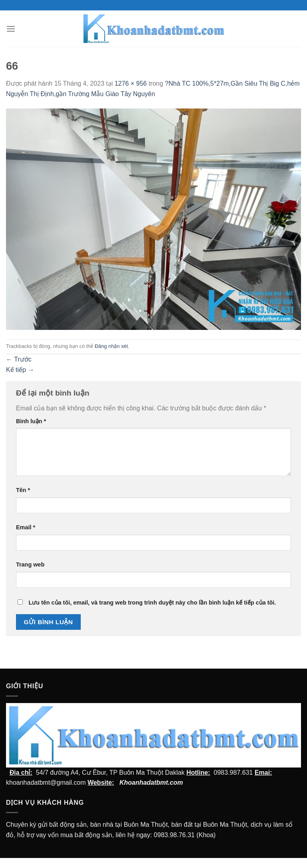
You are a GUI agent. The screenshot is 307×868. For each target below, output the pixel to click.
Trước (19, 359)
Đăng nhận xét (111, 346)
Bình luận (31, 421)
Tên (23, 490)
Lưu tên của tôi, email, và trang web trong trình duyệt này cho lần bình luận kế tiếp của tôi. (152, 603)
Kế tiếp (20, 370)
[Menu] (11, 29)
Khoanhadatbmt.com (151, 783)
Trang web (30, 565)
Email (26, 527)
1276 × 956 (131, 83)
